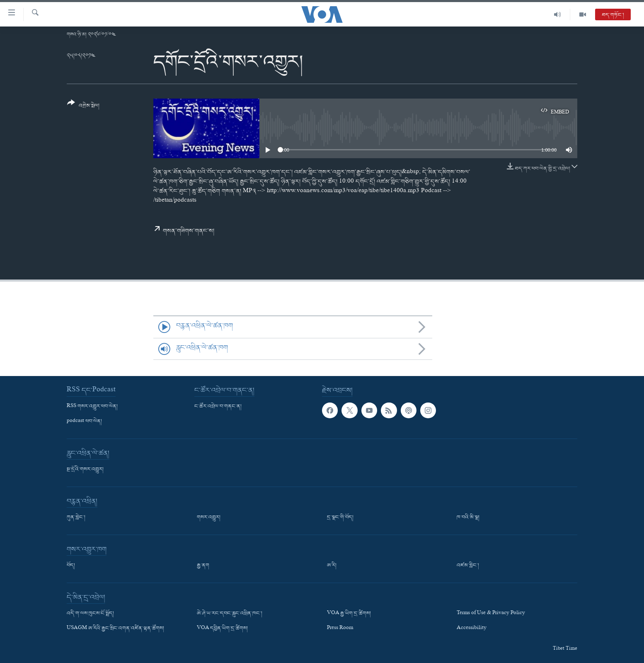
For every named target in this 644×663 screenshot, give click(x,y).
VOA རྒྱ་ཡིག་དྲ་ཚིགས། (349, 614)
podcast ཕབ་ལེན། (84, 422)
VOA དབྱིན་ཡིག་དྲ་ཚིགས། (222, 629)
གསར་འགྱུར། (209, 518)
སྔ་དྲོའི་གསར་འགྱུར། (85, 470)
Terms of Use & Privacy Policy (491, 614)
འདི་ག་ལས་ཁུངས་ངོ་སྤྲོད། (90, 614)
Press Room (340, 629)
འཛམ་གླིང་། (468, 566)
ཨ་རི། (332, 566)
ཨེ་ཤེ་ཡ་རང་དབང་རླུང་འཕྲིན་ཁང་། (230, 614)
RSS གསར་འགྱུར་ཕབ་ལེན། (92, 407)
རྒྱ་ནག (203, 566)
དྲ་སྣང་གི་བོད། (340, 518)
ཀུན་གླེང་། (76, 518)
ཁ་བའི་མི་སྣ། (468, 518)
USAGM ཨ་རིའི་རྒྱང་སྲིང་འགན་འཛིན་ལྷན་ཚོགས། (115, 629)
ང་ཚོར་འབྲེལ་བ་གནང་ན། (218, 407)
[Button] (83, 107)
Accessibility (472, 629)
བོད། (71, 566)
